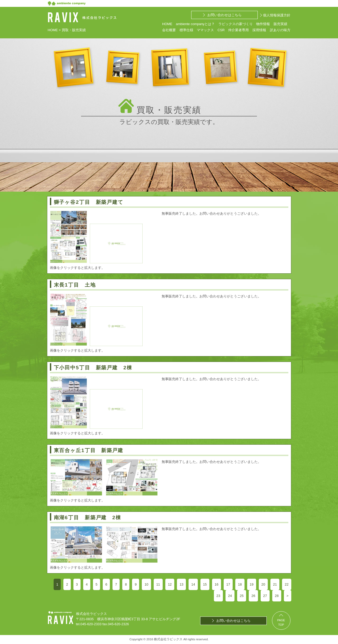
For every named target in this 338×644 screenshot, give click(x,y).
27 (265, 596)
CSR (221, 30)
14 (193, 584)
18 (240, 584)
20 (263, 584)
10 (146, 584)
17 (228, 584)
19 (252, 584)
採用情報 (259, 30)
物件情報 (263, 24)
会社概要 (169, 30)
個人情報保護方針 (277, 15)
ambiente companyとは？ (195, 24)
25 (242, 596)
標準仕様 (186, 30)
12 (170, 584)
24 (230, 596)
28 (277, 596)
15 (205, 584)
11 (158, 584)
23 (218, 596)
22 (287, 584)
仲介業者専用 (238, 30)
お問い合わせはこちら (224, 15)
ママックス (205, 30)
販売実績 (280, 24)
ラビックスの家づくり (236, 24)
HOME (167, 24)
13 (181, 584)
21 (275, 584)
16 (217, 584)
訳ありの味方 (280, 30)
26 (253, 596)
